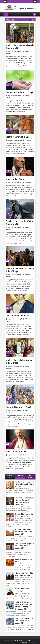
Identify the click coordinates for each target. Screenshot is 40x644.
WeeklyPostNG (32, 642)
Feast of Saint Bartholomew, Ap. (17, 316)
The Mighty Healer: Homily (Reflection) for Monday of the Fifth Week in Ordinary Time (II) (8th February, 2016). (24, 606)
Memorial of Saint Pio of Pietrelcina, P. (22, 590)
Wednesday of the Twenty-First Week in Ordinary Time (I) (20, 270)
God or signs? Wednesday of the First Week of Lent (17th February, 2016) (24, 546)
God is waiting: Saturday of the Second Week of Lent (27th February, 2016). (24, 621)
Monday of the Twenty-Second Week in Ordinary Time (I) (20, 47)
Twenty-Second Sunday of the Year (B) (20, 92)
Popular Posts (10, 477)
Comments (20, 476)
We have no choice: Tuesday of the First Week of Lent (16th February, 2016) (24, 532)
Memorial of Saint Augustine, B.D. (18, 137)
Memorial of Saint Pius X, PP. (16, 451)
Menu (5, 2)
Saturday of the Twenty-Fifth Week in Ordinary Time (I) (24, 574)
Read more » (22, 67)
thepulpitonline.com (13, 51)
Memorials (28, 140)
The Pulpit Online (8, 641)
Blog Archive (30, 477)
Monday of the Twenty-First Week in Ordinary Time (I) (19, 361)
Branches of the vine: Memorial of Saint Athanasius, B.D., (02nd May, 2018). (24, 484)
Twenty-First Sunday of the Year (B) (19, 407)
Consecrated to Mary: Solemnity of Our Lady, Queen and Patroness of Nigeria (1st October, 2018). (24, 501)
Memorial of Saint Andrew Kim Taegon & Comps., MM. (24, 515)
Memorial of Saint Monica (15, 179)
